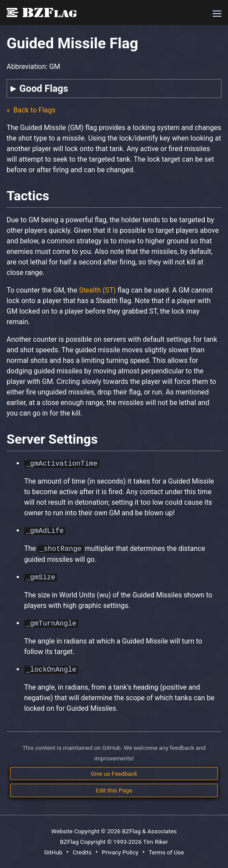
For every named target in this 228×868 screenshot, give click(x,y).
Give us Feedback (114, 774)
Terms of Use (166, 852)
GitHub (53, 852)
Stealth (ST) (97, 290)
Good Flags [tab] (44, 89)
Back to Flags (34, 110)
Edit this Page (114, 790)
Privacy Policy (120, 852)
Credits (82, 852)
